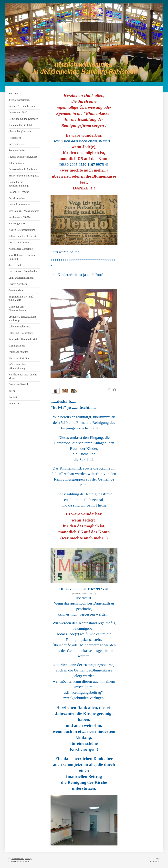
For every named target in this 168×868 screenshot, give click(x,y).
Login (157, 858)
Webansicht (155, 861)
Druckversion (16, 859)
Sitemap (28, 859)
